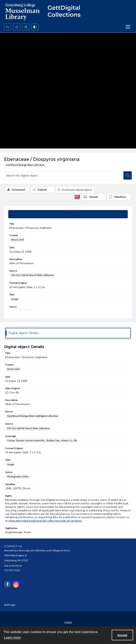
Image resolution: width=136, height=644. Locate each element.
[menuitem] (68, 622)
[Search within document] (128, 175)
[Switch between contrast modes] (35, 27)
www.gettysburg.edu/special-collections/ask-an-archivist (45, 521)
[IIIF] (77, 197)
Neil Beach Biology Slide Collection (25, 165)
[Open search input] (8, 27)
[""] (66, 12)
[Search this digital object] (64, 175)
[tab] (68, 214)
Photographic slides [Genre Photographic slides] (18, 476)
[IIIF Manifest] (119, 197)
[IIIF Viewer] (94, 197)
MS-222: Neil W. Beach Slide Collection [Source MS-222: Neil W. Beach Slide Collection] (33, 275)
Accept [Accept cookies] (122, 635)
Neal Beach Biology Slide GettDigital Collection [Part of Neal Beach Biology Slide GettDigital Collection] (33, 416)
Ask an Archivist (13, 566)
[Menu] (128, 27)
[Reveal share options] (17, 27)
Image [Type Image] (15, 299)
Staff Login (10, 605)
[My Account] (26, 27)
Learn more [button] (12, 638)
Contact (68, 622)
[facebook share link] (7, 584)
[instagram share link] (16, 584)
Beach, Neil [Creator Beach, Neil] (18, 240)
